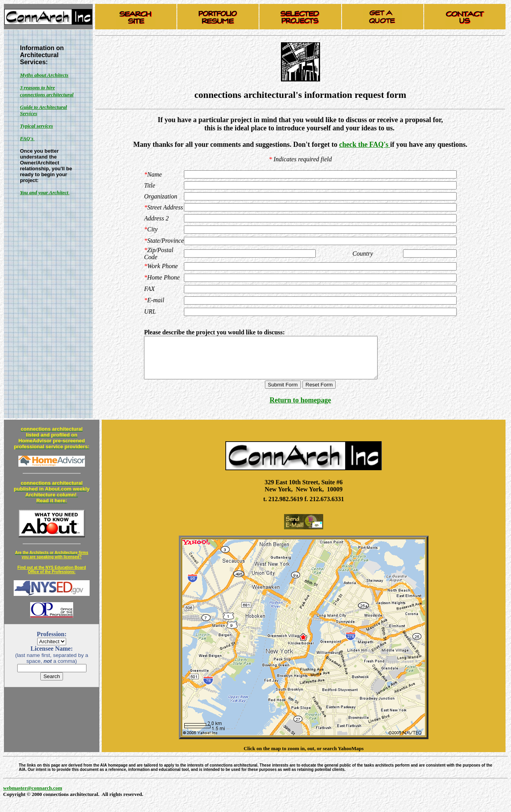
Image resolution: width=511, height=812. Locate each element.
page (324, 408)
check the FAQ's (365, 144)
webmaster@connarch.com (33, 796)
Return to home (293, 408)
